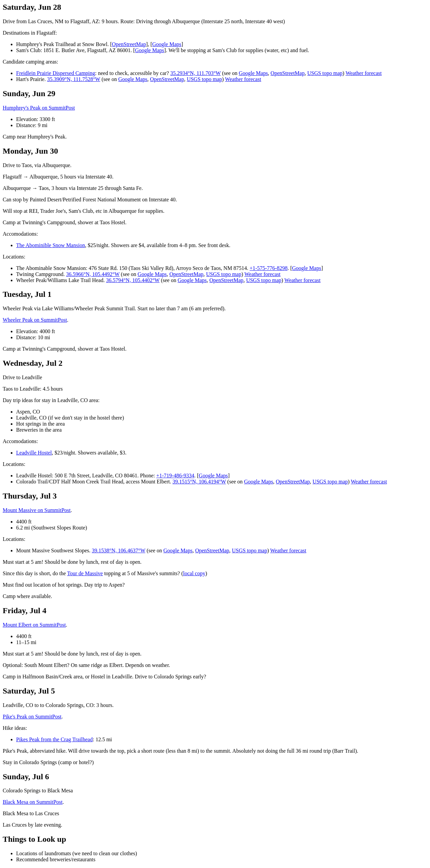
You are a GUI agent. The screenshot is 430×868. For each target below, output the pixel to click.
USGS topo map (325, 73)
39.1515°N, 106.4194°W (199, 482)
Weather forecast (364, 73)
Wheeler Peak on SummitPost (35, 320)
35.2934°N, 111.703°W (196, 73)
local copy (194, 573)
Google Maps (167, 44)
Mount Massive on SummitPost (37, 510)
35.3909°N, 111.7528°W (74, 79)
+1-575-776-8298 (269, 268)
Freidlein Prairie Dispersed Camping (56, 73)
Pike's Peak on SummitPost (32, 717)
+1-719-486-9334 (175, 476)
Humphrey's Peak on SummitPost (39, 108)
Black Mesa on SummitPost (33, 802)
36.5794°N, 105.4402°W (133, 280)
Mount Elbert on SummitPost (34, 625)
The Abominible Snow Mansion (51, 245)
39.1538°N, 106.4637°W (118, 550)
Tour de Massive (85, 573)
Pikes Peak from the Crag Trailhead (54, 739)
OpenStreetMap (129, 44)
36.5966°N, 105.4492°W (93, 274)
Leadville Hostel (34, 453)
